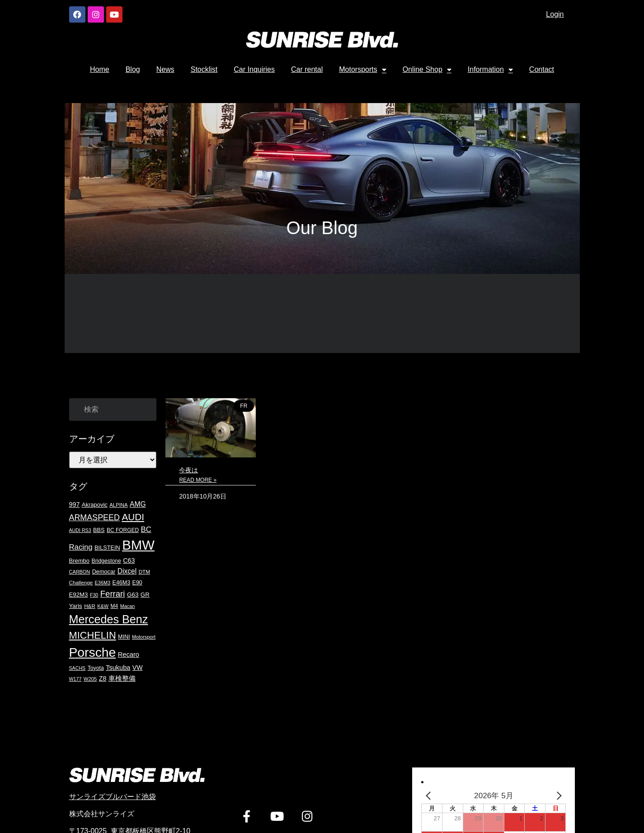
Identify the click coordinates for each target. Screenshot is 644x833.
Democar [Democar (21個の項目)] (104, 572)
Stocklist (204, 69)
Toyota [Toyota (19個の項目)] (96, 668)
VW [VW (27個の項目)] (138, 668)
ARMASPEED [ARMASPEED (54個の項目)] (94, 518)
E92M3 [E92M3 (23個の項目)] (79, 595)
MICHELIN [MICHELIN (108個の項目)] (93, 635)
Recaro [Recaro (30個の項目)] (129, 654)
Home (100, 69)
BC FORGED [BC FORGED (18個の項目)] (123, 530)
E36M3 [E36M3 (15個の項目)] (103, 583)
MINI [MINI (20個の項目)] (124, 637)
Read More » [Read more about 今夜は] (198, 480)
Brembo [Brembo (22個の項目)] (80, 561)
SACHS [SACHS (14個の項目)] (78, 668)
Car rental (307, 69)
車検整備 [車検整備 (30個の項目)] (122, 678)
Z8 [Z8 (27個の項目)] (103, 678)
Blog (133, 69)
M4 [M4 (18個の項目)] (115, 606)
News (165, 69)
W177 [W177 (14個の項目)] (75, 679)
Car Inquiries (254, 69)
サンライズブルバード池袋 (113, 797)
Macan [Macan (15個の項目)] (128, 606)
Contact (542, 69)
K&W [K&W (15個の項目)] (103, 606)
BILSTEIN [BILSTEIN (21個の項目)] (107, 548)
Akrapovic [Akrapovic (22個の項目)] (95, 505)
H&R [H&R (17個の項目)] (90, 606)
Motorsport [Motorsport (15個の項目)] (144, 637)
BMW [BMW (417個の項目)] (138, 545)
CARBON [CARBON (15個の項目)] (80, 572)
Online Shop (427, 70)
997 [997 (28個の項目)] (75, 504)
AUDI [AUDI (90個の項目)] (133, 517)
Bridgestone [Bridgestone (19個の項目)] (106, 561)
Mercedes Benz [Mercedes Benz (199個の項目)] (109, 619)
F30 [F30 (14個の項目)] (94, 595)
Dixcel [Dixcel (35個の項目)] (127, 571)
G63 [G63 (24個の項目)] (133, 595)
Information (490, 70)
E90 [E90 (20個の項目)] (137, 583)
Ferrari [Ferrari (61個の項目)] (113, 594)
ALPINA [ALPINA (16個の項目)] (118, 505)
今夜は (188, 470)
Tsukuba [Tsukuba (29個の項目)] (118, 668)
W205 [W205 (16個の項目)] (90, 679)
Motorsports (362, 70)
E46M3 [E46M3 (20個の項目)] (122, 583)
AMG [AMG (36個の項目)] (138, 504)
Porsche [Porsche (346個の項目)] (93, 652)
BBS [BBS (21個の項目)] (99, 530)
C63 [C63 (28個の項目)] (129, 560)
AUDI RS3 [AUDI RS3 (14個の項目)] (80, 530)
